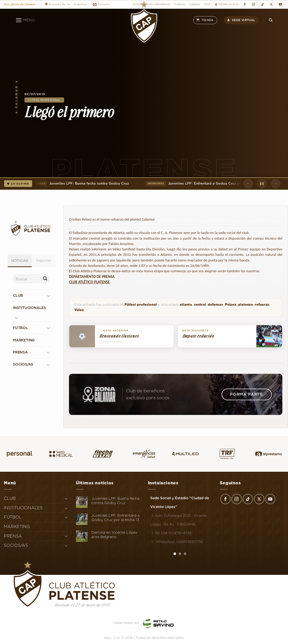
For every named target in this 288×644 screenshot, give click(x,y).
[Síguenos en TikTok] (262, 4)
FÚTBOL (20, 328)
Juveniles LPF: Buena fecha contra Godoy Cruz (79, 184)
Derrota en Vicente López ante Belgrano (114, 535)
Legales (195, 4)
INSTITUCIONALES (29, 308)
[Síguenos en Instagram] (254, 4)
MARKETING (24, 340)
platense (246, 305)
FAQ (207, 4)
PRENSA (20, 352)
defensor (215, 305)
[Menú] (25, 20)
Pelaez (231, 305)
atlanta (186, 305)
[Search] (271, 20)
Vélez (79, 310)
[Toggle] (48, 296)
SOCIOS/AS (23, 364)
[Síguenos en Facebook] (245, 4)
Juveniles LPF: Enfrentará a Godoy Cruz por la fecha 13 (205, 184)
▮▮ (262, 183)
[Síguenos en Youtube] (280, 4)
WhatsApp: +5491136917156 (177, 542)
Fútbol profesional (44, 100)
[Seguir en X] (271, 4)
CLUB (18, 295)
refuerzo (262, 305)
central (200, 305)
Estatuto (180, 4)
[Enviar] (45, 279)
